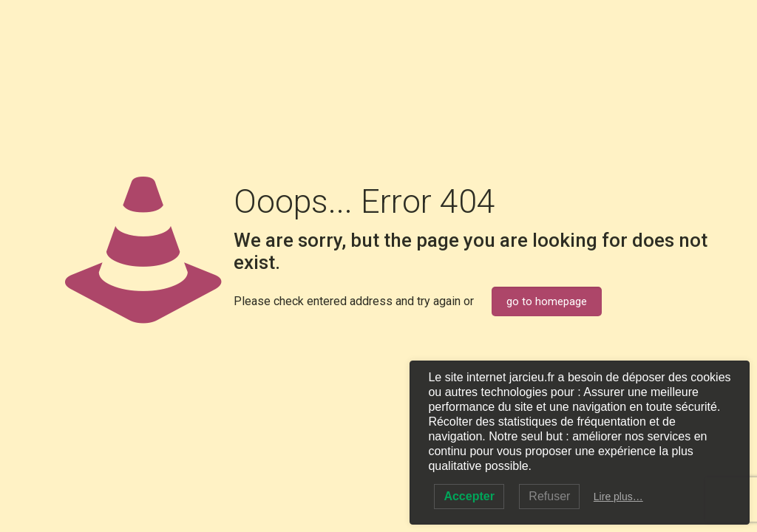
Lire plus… (618, 497)
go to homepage (547, 301)
